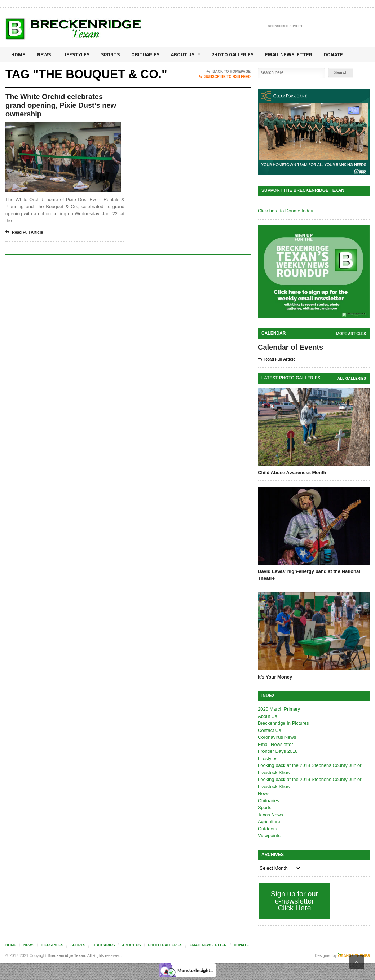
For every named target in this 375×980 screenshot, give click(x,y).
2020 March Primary (279, 709)
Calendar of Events (290, 347)
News (44, 54)
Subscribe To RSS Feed (225, 77)
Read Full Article (24, 233)
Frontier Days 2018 (278, 751)
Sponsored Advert (285, 26)
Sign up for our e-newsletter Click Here (294, 901)
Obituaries (145, 54)
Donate (333, 54)
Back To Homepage (228, 72)
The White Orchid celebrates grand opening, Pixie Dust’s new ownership (61, 105)
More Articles (351, 334)
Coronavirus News (277, 737)
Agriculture (269, 822)
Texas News (270, 815)
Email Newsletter (289, 54)
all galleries (352, 378)
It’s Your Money (275, 677)
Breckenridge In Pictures (283, 723)
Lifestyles (76, 54)
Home (18, 54)
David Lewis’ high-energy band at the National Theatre (309, 575)
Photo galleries (232, 54)
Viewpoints (269, 836)
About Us (185, 56)
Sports (110, 54)
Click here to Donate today (285, 211)
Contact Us (269, 730)
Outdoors (267, 829)
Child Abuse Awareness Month (292, 473)
